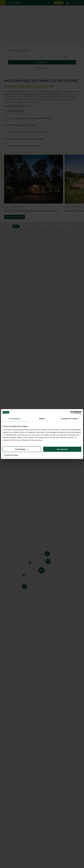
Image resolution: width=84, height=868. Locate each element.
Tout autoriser (62, 449)
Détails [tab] (42, 419)
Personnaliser (22, 449)
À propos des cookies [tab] (69, 419)
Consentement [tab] (15, 419)
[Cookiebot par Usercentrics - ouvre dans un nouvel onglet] (72, 412)
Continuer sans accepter (11, 455)
